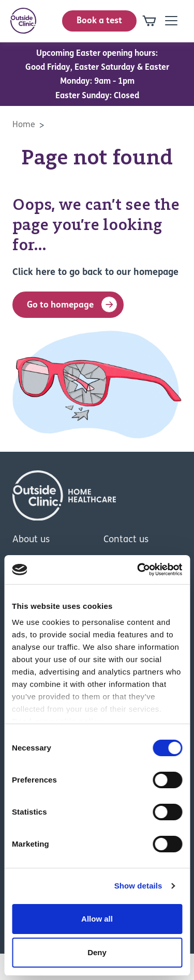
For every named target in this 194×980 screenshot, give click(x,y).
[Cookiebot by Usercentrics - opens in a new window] (138, 570)
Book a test (99, 21)
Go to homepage (72, 304)
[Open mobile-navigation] (171, 21)
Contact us (126, 540)
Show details (138, 886)
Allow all (97, 919)
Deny (97, 952)
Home (24, 125)
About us (31, 540)
